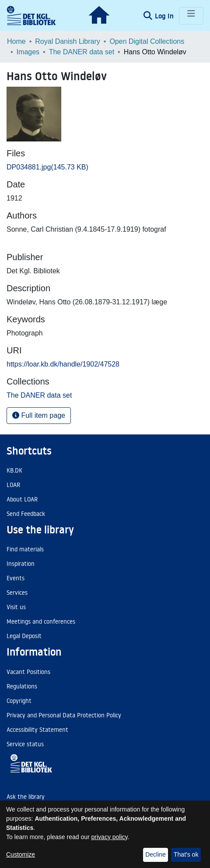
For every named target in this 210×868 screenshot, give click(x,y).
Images (28, 52)
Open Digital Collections (147, 41)
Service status (25, 744)
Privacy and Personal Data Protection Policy (64, 715)
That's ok (186, 854)
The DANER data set (82, 52)
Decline (156, 854)
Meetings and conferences (41, 621)
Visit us (16, 607)
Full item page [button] (39, 415)
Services (17, 593)
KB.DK (14, 470)
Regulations (22, 686)
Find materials (25, 549)
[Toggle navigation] (191, 16)
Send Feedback (26, 514)
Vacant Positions (28, 672)
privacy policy (110, 837)
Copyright (19, 701)
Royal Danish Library (68, 41)
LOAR (13, 485)
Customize (21, 854)
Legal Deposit (24, 636)
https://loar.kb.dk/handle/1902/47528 (63, 364)
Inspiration (21, 564)
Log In (165, 16)
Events (16, 578)
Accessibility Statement (37, 730)
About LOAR (22, 499)
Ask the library (26, 797)
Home (16, 41)
